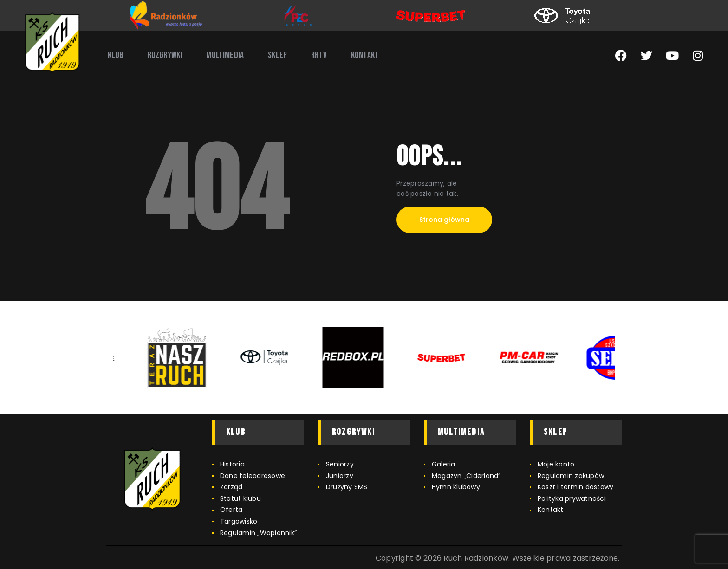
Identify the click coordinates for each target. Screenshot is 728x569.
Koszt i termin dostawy (576, 487)
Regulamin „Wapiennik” (258, 533)
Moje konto (556, 464)
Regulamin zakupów (571, 476)
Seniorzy (340, 464)
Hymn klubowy (456, 487)
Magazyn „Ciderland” (466, 476)
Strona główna (444, 220)
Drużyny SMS (347, 487)
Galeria (444, 464)
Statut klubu (240, 498)
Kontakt (551, 510)
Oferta (231, 510)
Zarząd (231, 487)
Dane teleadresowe (253, 476)
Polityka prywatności (572, 498)
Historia (232, 464)
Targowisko (239, 521)
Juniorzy (340, 476)
